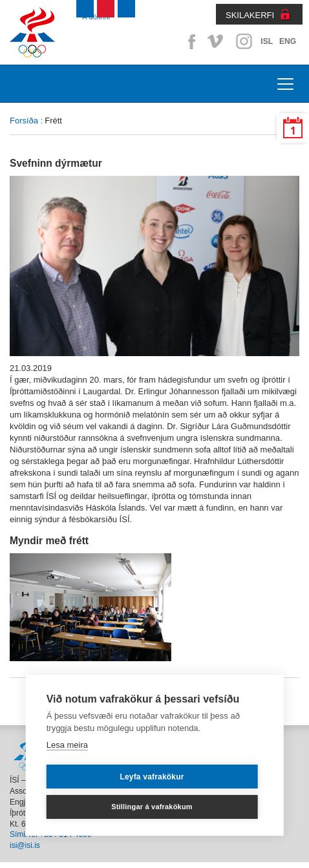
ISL (267, 41)
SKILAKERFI (250, 15)
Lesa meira (67, 745)
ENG (288, 41)
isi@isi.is (25, 845)
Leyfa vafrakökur (152, 777)
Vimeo (217, 41)
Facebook (189, 41)
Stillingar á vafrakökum (152, 807)
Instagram (244, 41)
